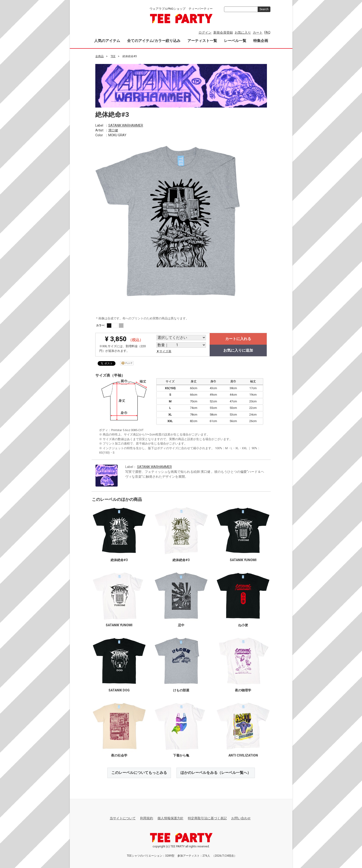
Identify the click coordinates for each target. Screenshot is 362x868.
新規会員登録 (223, 32)
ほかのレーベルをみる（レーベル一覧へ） (216, 773)
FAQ (267, 32)
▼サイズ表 (164, 351)
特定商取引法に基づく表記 (207, 818)
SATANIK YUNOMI (243, 560)
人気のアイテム (107, 41)
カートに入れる (238, 339)
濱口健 (113, 130)
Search (264, 9)
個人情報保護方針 (170, 818)
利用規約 (147, 818)
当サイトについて (123, 818)
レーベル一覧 (235, 41)
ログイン (205, 32)
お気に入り (243, 32)
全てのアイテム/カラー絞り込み (154, 41)
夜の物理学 (243, 690)
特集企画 (261, 41)
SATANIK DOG (119, 690)
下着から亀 (181, 755)
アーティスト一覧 (202, 41)
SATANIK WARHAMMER (126, 125)
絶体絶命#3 (119, 560)
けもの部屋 (181, 690)
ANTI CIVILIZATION (243, 755)
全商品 (99, 56)
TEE (113, 56)
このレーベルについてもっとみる (139, 773)
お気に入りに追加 (238, 350)
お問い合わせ (241, 818)
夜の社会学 (119, 755)
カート (258, 32)
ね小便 (243, 625)
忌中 (181, 625)
